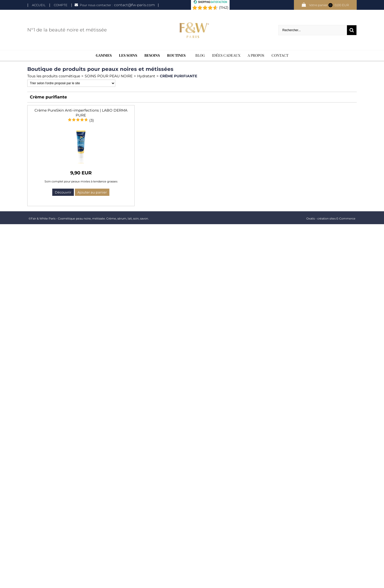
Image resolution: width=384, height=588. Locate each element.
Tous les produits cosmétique (54, 76)
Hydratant (146, 76)
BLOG (200, 55)
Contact (280, 55)
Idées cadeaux (226, 55)
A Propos (256, 55)
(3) (92, 120)
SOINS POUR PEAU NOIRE (109, 76)
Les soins (128, 55)
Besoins (152, 55)
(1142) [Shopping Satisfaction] (224, 7)
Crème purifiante (178, 76)
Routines (176, 55)
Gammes (104, 55)
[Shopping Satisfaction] (210, 3)
